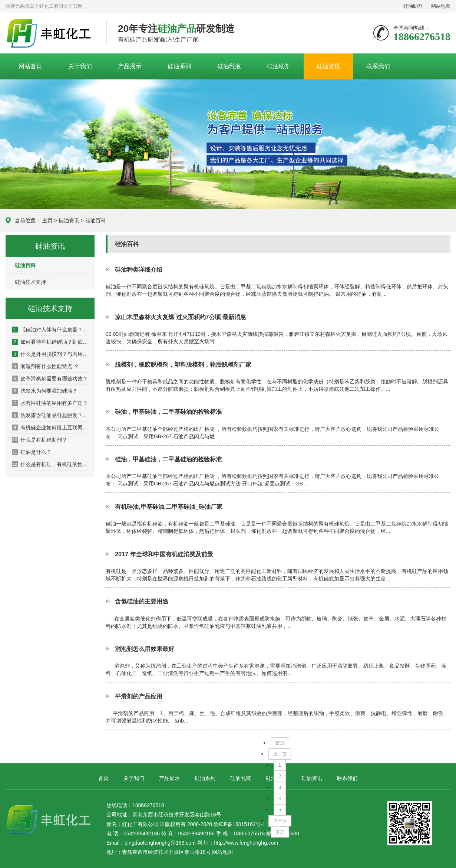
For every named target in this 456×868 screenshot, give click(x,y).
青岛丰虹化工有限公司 (50, 33)
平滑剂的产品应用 (139, 696)
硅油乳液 (229, 66)
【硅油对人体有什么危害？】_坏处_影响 (50, 330)
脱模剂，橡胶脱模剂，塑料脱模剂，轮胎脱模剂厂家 (183, 364)
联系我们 (378, 66)
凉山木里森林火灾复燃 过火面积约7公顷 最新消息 (181, 317)
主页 (47, 220)
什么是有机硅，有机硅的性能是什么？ (50, 464)
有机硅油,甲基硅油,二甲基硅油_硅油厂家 (169, 507)
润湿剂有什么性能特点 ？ (45, 366)
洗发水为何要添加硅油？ (45, 391)
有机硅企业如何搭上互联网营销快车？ (50, 428)
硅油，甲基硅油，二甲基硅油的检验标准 (168, 412)
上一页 (280, 754)
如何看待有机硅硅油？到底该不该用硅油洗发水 (50, 342)
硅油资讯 (328, 66)
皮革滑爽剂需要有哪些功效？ (50, 379)
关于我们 (80, 66)
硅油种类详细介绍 (139, 269)
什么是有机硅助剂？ (39, 440)
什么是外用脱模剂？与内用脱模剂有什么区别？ (50, 354)
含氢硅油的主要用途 (142, 601)
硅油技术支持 (30, 282)
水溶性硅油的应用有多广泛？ (50, 403)
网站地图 (441, 6)
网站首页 (30, 66)
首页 (280, 743)
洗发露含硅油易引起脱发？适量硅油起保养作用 (50, 415)
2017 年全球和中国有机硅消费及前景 (164, 554)
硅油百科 (96, 220)
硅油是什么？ (32, 452)
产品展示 (130, 66)
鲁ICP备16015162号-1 (239, 824)
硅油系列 (179, 66)
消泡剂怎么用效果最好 (145, 649)
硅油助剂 (413, 6)
